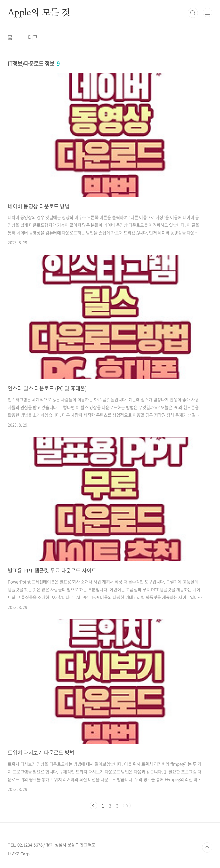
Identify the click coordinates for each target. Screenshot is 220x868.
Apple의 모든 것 (39, 13)
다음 (127, 806)
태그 (33, 37)
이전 (93, 806)
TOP (207, 847)
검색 (193, 13)
